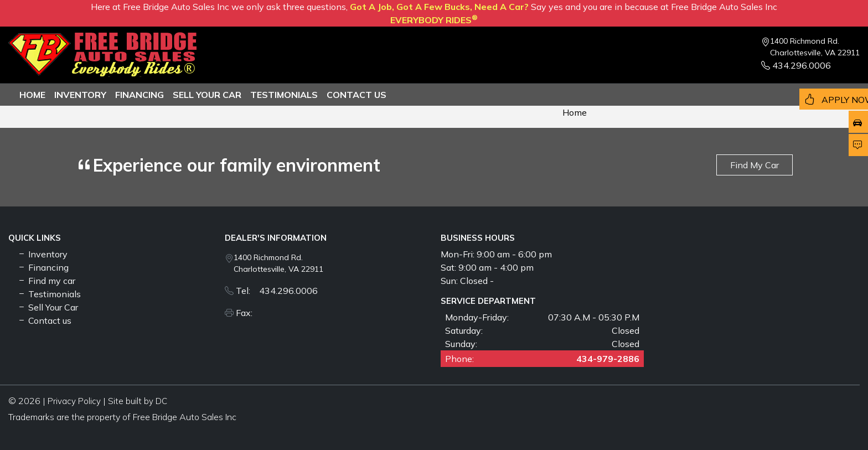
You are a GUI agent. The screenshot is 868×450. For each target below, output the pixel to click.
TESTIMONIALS (284, 95)
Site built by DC (138, 401)
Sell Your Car (207, 95)
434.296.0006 (796, 65)
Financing (139, 95)
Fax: (247, 313)
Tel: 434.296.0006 (277, 291)
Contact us (356, 95)
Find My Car (755, 165)
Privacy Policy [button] (74, 401)
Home (32, 95)
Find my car (46, 281)
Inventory (80, 95)
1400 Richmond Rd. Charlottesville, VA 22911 (815, 47)
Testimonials (49, 294)
